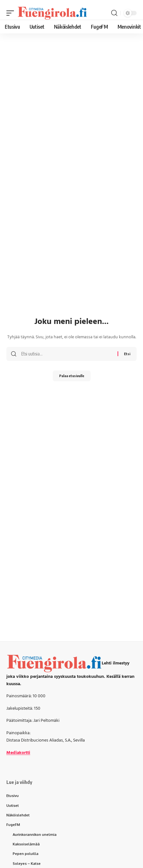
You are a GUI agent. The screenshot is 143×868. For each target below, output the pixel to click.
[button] (12, 13)
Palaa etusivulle (72, 376)
